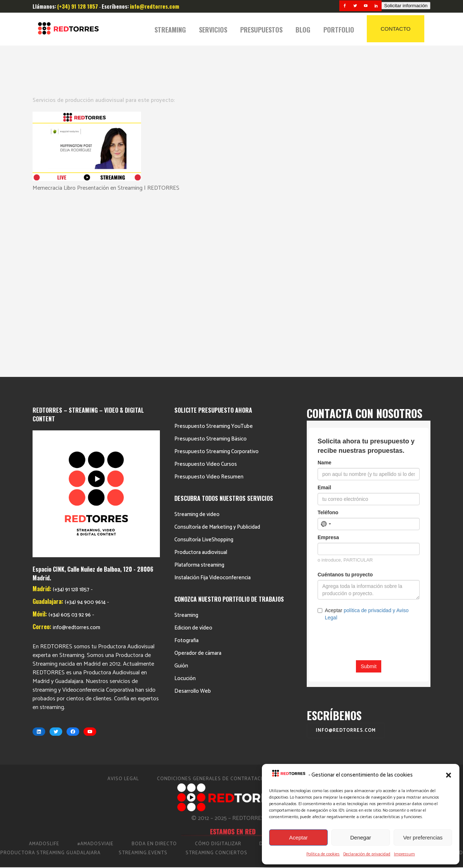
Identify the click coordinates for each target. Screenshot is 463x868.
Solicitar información (406, 6)
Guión (181, 491)
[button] (449, 775)
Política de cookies (323, 854)
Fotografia (186, 466)
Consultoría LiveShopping (204, 365)
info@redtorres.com (77, 453)
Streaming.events (143, 678)
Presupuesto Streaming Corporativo (216, 277)
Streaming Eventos (358, 678)
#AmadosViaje (95, 669)
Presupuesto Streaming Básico (211, 264)
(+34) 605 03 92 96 (70, 441)
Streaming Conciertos (216, 678)
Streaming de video (197, 340)
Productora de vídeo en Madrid (374, 669)
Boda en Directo (154, 669)
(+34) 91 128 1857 (71, 415)
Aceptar (298, 837)
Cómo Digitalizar (218, 669)
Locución (185, 504)
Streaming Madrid (290, 678)
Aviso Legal (123, 604)
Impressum (404, 854)
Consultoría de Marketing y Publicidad (217, 353)
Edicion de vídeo (193, 453)
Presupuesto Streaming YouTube (214, 252)
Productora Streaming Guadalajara (50, 678)
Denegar (361, 837)
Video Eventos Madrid (433, 678)
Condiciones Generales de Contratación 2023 (220, 604)
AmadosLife (44, 669)
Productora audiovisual (201, 378)
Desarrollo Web (193, 517)
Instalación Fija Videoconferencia (213, 403)
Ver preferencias (423, 837)
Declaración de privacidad (367, 854)
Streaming (186, 441)
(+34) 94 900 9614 (85, 428)
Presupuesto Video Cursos (206, 290)
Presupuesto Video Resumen (209, 302)
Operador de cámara (198, 479)
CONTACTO (396, 29)
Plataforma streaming (199, 390)
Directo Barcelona (286, 669)
